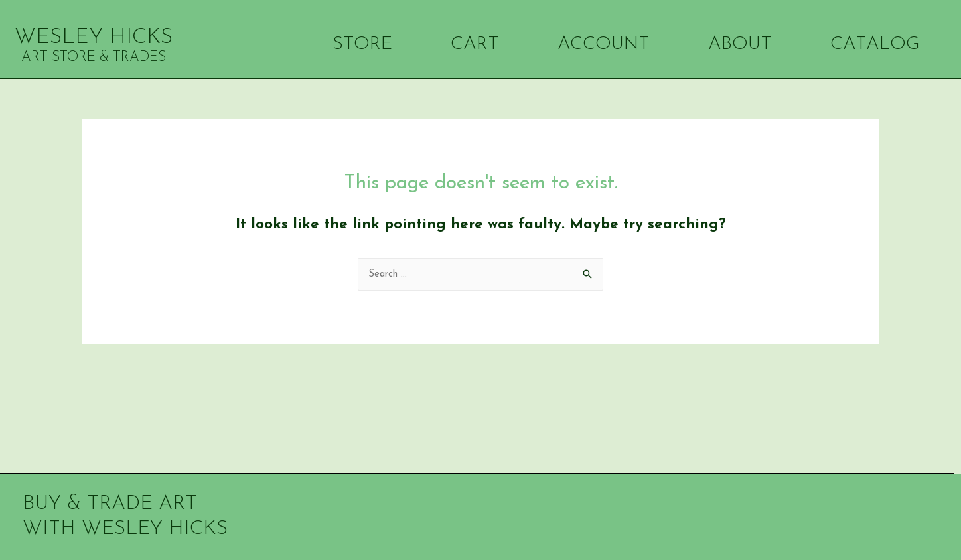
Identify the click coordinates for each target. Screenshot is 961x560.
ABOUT (731, 44)
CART (466, 44)
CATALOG (866, 44)
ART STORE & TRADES (94, 57)
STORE (353, 44)
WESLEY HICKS (94, 38)
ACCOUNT (595, 44)
